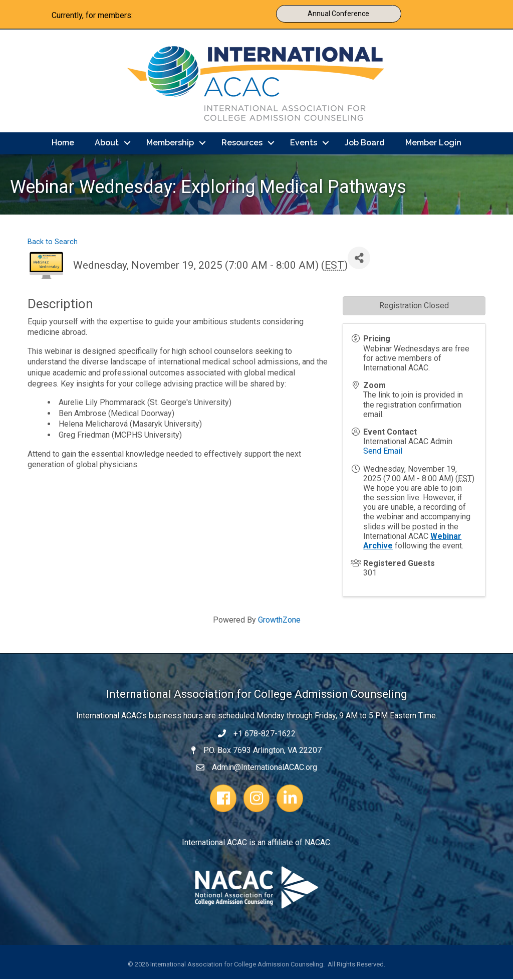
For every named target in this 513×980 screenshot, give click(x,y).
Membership (170, 144)
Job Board (365, 144)
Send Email (383, 452)
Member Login (433, 144)
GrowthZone (279, 621)
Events (304, 144)
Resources (242, 144)
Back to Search (53, 243)
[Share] (359, 259)
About (107, 144)
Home (63, 144)
